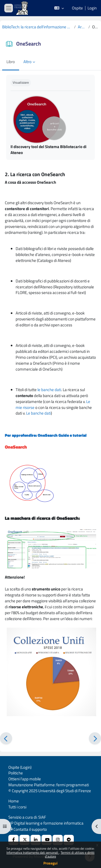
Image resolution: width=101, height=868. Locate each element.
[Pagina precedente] (6, 738)
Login (92, 8)
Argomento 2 (82, 27)
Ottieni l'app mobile (25, 779)
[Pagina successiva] (95, 738)
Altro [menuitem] (27, 62)
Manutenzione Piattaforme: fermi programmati (49, 785)
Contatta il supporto (28, 829)
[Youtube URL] (47, 840)
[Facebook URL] (13, 840)
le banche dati (49, 390)
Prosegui (50, 863)
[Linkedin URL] (36, 840)
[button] (59, 8)
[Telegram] (69, 840)
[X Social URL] (25, 840)
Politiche (16, 773)
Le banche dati (39, 413)
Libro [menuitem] (11, 62)
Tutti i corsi (17, 807)
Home (14, 801)
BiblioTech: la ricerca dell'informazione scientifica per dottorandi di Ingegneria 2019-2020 (37, 27)
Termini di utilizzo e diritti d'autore (70, 854)
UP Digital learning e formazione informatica (46, 823)
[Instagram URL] (58, 840)
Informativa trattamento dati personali (33, 852)
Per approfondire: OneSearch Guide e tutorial (46, 435)
